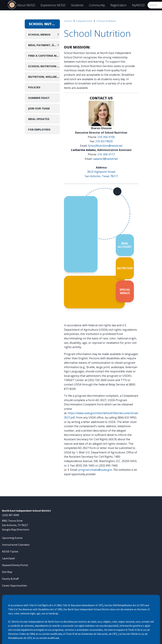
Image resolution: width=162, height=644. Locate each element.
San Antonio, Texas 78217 (101, 176)
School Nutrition (106, 21)
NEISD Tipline (10, 551)
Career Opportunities (14, 585)
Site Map (7, 572)
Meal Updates (39, 119)
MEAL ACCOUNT (125, 245)
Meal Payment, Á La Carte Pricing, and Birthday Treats (42, 45)
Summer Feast (39, 98)
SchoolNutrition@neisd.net (105, 146)
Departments (84, 21)
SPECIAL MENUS (125, 291)
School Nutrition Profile (44, 66)
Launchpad (8, 558)
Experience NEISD (53, 5)
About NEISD (26, 5)
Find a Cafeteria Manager (44, 56)
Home (68, 21)
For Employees (39, 130)
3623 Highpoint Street (101, 172)
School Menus (39, 35)
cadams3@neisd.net (105, 159)
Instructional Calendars (16, 545)
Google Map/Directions (16, 529)
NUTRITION (125, 268)
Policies (34, 87)
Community (97, 5)
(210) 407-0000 (11, 515)
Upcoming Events (12, 538)
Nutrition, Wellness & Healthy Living (44, 77)
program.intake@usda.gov (95, 470)
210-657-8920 (104, 141)
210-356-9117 (106, 154)
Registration (118, 5)
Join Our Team (39, 108)
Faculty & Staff (10, 579)
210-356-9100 (106, 137)
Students (77, 5)
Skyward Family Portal (15, 565)
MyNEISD (138, 5)
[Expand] (58, 34)
